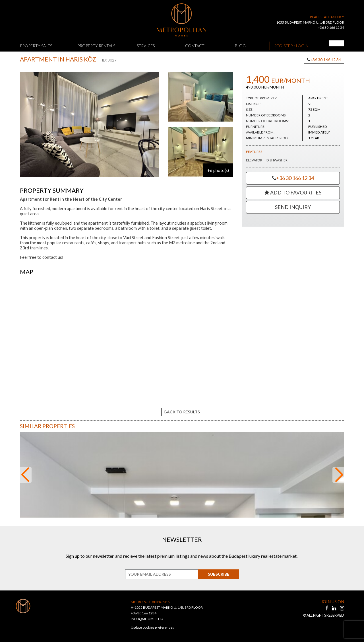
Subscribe (218, 574)
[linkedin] (334, 608)
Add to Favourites (293, 192)
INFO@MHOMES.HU (147, 619)
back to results (182, 412)
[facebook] (327, 608)
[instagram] (342, 608)
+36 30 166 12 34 (331, 27)
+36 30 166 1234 (144, 613)
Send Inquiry (293, 207)
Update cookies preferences (152, 628)
